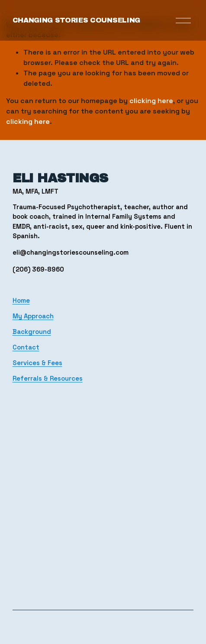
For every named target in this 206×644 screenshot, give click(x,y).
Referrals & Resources (48, 378)
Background (32, 332)
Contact (26, 347)
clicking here (151, 101)
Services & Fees (37, 363)
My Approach (33, 316)
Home (21, 300)
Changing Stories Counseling (76, 20)
